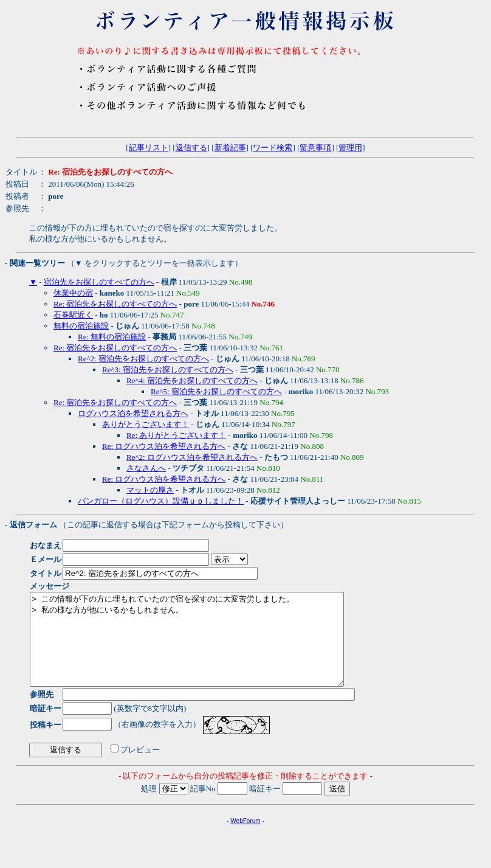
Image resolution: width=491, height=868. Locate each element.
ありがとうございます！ (146, 424)
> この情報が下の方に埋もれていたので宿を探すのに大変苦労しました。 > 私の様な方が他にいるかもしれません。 (206, 648)
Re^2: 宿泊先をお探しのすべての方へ (143, 359)
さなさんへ (146, 468)
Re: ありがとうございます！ (176, 435)
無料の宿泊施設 (81, 326)
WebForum (245, 839)
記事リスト (149, 148)
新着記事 (230, 148)
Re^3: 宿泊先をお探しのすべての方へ (168, 370)
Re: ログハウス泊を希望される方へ (164, 446)
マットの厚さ (150, 490)
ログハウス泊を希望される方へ (133, 413)
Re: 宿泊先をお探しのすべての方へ (115, 304)
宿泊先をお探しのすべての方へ (99, 282)
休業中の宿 (73, 293)
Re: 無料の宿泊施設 (112, 337)
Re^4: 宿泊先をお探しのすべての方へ (192, 380)
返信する (191, 148)
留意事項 (315, 148)
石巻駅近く (73, 315)
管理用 (350, 148)
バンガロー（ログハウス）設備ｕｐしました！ (161, 501)
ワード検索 (273, 148)
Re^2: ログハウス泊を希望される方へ (192, 457)
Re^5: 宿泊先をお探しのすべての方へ (216, 391)
